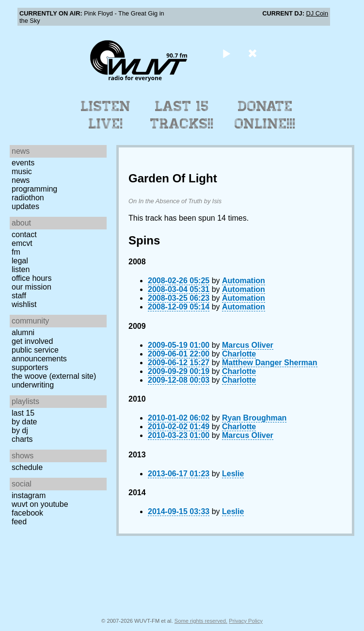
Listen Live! (106, 115)
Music (22, 171)
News (21, 180)
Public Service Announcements (39, 354)
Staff (19, 296)
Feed (19, 522)
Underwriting (33, 385)
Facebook (27, 513)
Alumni (23, 332)
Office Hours (32, 278)
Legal (20, 261)
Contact (24, 235)
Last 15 (23, 413)
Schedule (27, 467)
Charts (22, 439)
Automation (244, 281)
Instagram (29, 495)
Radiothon (28, 198)
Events (23, 163)
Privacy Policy (246, 621)
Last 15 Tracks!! (182, 115)
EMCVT (22, 243)
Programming (34, 189)
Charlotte (239, 354)
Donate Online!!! (265, 115)
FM (16, 252)
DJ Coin (317, 13)
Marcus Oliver (248, 345)
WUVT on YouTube (40, 504)
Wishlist (24, 304)
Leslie (233, 474)
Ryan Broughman (254, 418)
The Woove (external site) (54, 376)
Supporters (30, 367)
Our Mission (32, 287)
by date (24, 422)
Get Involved (32, 341)
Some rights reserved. (201, 621)
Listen (21, 269)
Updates (25, 206)
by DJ (20, 430)
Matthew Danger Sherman (269, 363)
